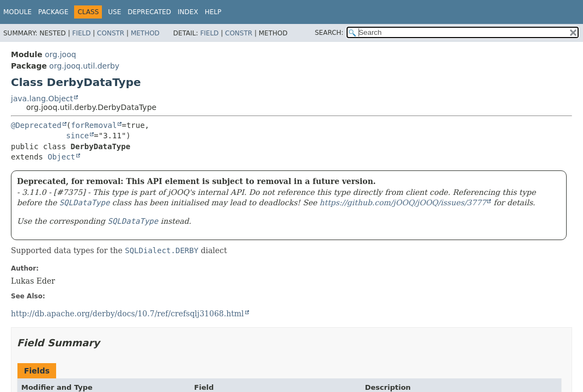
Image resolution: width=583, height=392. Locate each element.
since (77, 136)
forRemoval (94, 125)
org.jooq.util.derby (84, 66)
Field (81, 33)
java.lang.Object (42, 99)
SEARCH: (329, 33)
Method (145, 33)
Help (213, 12)
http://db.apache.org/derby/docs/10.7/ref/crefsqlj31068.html (127, 314)
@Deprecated (36, 125)
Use (114, 12)
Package (53, 12)
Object (61, 157)
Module (17, 12)
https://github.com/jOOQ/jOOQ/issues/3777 (403, 203)
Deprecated (149, 12)
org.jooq (60, 54)
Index (188, 12)
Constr (111, 33)
